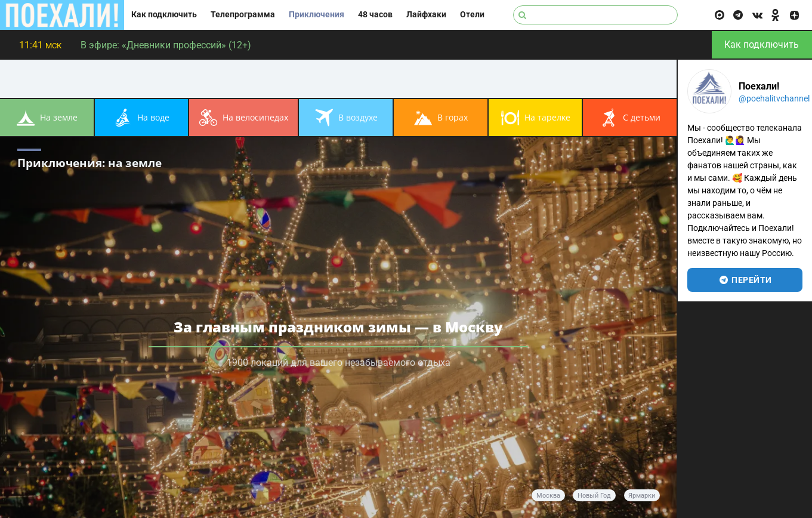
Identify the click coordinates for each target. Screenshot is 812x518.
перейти (745, 280)
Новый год (594, 496)
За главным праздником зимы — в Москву (338, 327)
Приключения (317, 15)
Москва (548, 496)
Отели (472, 15)
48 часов (375, 15)
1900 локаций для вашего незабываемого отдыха (339, 363)
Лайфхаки (426, 15)
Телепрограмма (243, 15)
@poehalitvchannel (774, 98)
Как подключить (164, 15)
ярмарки (642, 496)
